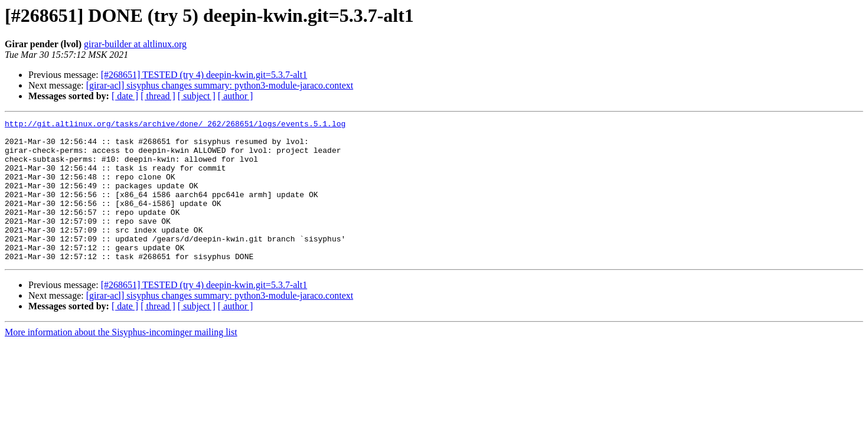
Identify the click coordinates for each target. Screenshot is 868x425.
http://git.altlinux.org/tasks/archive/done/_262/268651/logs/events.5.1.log (175, 125)
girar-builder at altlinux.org (135, 44)
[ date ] (125, 96)
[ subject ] (197, 96)
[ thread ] (158, 96)
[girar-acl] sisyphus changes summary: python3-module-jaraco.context (220, 85)
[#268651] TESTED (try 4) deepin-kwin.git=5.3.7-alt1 (204, 75)
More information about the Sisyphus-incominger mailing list (121, 360)
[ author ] (236, 96)
